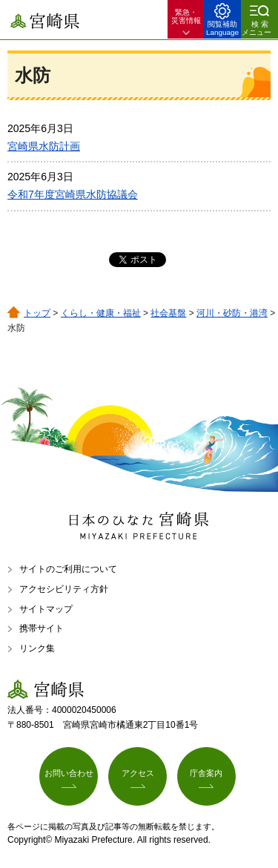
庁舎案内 (206, 773)
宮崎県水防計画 (44, 146)
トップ (37, 313)
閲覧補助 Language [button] (222, 28)
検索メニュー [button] (257, 28)
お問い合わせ (69, 773)
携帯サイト (42, 628)
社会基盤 (168, 313)
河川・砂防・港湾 (232, 313)
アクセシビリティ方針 (64, 589)
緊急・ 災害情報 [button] (186, 16)
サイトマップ (46, 609)
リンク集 (37, 648)
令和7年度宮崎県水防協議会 (73, 194)
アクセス (138, 773)
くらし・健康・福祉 (101, 313)
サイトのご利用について (68, 569)
